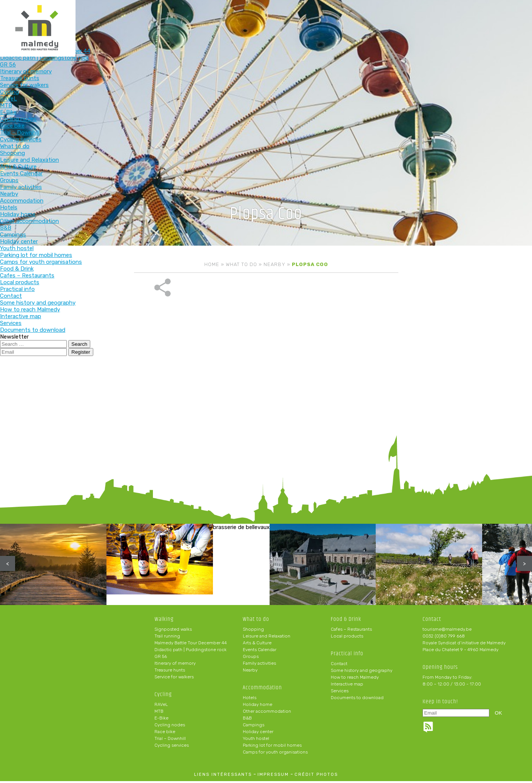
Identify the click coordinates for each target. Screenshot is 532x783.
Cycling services (172, 747)
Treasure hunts (170, 672)
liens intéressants (223, 776)
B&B (247, 720)
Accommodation (297, 18)
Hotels (250, 699)
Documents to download (357, 699)
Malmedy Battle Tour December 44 (191, 645)
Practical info (396, 18)
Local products (347, 638)
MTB (159, 713)
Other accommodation (267, 713)
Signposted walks (173, 631)
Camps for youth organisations (275, 754)
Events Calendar (260, 651)
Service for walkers (174, 679)
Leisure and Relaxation (267, 638)
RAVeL (161, 706)
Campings (254, 727)
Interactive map (347, 686)
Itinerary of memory (175, 665)
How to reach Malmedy (355, 679)
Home (212, 264)
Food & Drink (346, 18)
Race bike (165, 733)
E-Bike (161, 720)
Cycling (198, 18)
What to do (247, 18)
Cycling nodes (170, 727)
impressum (273, 776)
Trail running (167, 638)
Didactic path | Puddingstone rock (190, 651)
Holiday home (258, 706)
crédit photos (316, 776)
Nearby (274, 264)
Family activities (259, 665)
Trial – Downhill (170, 740)
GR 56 (161, 658)
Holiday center (258, 733)
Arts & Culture (257, 645)
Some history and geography (362, 672)
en (503, 12)
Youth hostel (256, 740)
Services (340, 693)
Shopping (253, 631)
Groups (251, 658)
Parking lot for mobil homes (272, 747)
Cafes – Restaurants (351, 631)
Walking (149, 18)
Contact (339, 665)
